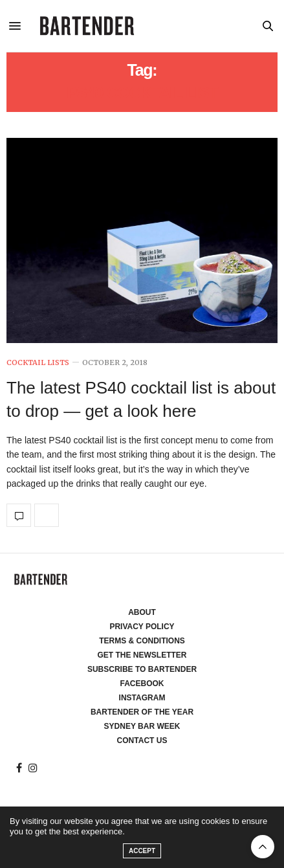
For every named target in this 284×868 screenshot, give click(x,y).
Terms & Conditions (142, 641)
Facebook (142, 684)
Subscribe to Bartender (142, 669)
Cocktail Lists (38, 363)
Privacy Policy (142, 627)
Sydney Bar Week (142, 726)
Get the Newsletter (142, 655)
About (142, 612)
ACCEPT (142, 851)
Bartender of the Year (142, 712)
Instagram (142, 698)
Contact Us (142, 740)
